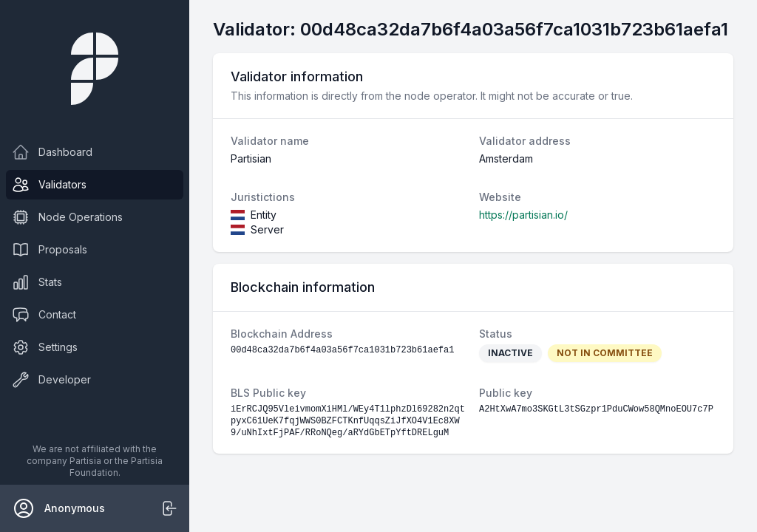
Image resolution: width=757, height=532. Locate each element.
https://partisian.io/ (523, 215)
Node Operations (67, 217)
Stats (37, 282)
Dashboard (52, 152)
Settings (45, 347)
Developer (51, 380)
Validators (49, 185)
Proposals (50, 250)
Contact (44, 315)
